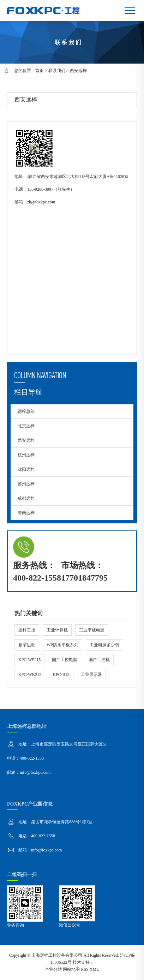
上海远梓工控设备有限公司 (57, 955)
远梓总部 (26, 411)
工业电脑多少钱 (104, 645)
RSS (85, 969)
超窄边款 (27, 645)
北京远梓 (26, 426)
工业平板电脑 (92, 630)
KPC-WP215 (29, 660)
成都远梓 (26, 498)
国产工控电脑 (65, 660)
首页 (40, 71)
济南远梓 (26, 513)
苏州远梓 (26, 484)
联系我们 (57, 71)
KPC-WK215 (30, 675)
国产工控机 (99, 660)
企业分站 (53, 969)
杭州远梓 (26, 455)
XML (94, 969)
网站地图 (71, 969)
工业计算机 (57, 630)
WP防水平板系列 (62, 645)
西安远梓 (26, 440)
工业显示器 (91, 675)
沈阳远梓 (26, 469)
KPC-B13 (61, 675)
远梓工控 (27, 630)
